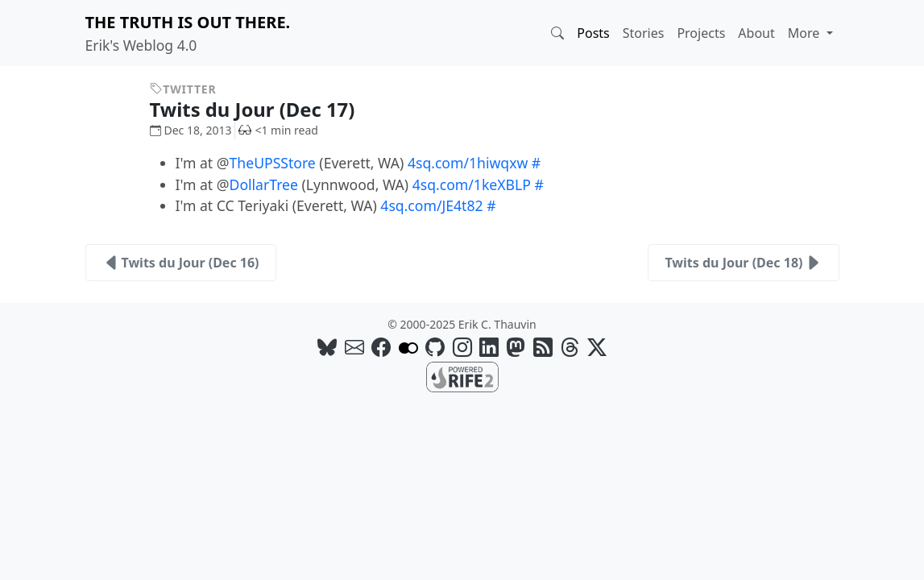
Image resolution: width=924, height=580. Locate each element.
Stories (644, 33)
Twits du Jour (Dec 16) (181, 263)
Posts (593, 33)
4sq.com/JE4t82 (431, 205)
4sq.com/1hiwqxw (468, 163)
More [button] (806, 33)
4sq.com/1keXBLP (472, 184)
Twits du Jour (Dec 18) (743, 263)
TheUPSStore (273, 163)
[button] (557, 33)
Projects (701, 33)
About (756, 33)
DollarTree (264, 184)
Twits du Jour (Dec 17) (265, 110)
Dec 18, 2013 (191, 130)
